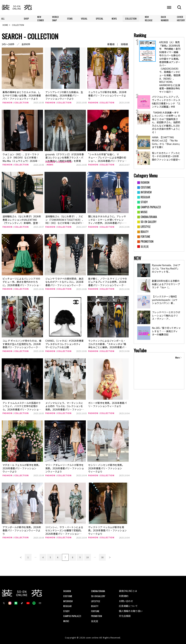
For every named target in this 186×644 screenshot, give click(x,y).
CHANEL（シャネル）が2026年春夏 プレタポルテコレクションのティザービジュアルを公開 (65, 344)
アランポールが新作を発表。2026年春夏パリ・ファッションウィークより (22, 530)
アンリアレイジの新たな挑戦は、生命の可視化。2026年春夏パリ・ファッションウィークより (64, 95)
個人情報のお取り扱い (131, 611)
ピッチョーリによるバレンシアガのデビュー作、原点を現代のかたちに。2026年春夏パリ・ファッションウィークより (22, 284)
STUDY (66, 611)
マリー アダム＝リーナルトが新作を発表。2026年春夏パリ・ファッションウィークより (65, 468)
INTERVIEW (68, 601)
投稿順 (124, 44)
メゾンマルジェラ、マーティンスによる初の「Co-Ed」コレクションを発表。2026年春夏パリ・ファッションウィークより (65, 408)
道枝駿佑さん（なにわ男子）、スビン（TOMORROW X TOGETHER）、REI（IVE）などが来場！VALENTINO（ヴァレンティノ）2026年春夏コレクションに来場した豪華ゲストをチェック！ (65, 225)
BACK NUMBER (165, 19)
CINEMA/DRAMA (98, 591)
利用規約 (124, 596)
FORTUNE (95, 611)
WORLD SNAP (55, 19)
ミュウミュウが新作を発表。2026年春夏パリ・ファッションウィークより (107, 95)
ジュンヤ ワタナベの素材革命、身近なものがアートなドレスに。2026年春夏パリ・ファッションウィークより (65, 284)
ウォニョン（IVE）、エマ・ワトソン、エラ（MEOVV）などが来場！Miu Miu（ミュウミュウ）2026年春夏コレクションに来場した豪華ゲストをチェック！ (21, 161)
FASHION (7, 102)
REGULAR (67, 606)
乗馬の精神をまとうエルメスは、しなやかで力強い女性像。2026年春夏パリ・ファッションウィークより (22, 95)
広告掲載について (128, 606)
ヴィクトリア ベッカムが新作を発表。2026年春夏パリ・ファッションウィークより (107, 530)
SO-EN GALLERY (98, 596)
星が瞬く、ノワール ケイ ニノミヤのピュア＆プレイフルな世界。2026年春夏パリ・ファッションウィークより (108, 284)
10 (88, 557)
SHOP (26, 18)
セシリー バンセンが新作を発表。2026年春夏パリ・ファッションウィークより (106, 468)
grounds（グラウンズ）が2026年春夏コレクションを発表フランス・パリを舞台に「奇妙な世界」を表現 (65, 158)
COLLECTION (131, 18)
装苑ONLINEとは (128, 591)
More (177, 357)
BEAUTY (95, 606)
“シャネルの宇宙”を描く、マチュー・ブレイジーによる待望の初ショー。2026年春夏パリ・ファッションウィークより (107, 159)
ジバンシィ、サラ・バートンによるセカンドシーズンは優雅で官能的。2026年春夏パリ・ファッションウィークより (64, 532)
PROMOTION (96, 616)
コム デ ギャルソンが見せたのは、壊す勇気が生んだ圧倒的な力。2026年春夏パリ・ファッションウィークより (22, 346)
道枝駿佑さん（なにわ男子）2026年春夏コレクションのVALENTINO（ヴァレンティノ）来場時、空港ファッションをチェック (22, 221)
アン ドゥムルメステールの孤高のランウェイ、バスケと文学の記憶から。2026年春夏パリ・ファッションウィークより (22, 408)
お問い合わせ (126, 601)
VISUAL (84, 18)
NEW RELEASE (149, 19)
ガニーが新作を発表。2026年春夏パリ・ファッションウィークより (107, 405)
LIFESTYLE (96, 601)
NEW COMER (40, 19)
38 (102, 557)
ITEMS (70, 18)
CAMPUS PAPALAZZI (72, 616)
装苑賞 (95, 621)
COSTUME (68, 596)
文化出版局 (125, 616)
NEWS (114, 18)
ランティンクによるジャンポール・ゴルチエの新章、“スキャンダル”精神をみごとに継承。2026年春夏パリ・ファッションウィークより (107, 346)
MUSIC (66, 621)
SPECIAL (99, 18)
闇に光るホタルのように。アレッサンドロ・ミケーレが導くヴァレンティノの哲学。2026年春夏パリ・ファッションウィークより (107, 221)
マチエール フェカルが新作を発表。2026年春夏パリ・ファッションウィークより (22, 468)
